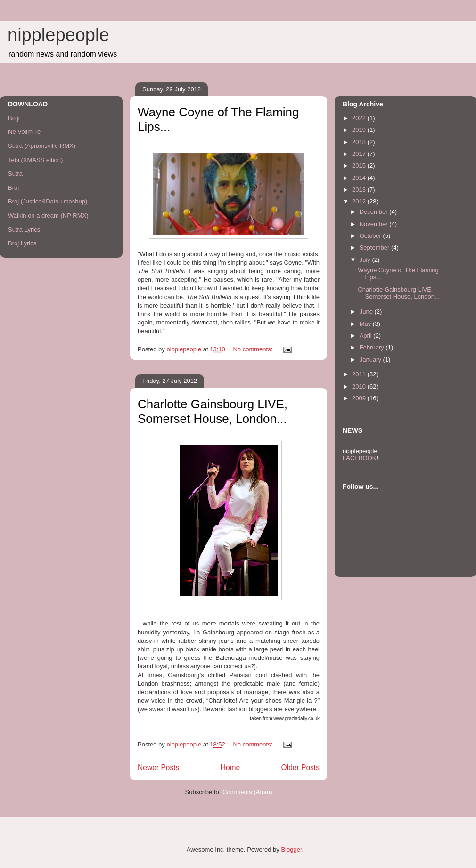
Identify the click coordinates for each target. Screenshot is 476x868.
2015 (360, 166)
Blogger (291, 849)
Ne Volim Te (24, 132)
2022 (360, 118)
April (367, 336)
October (371, 236)
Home (230, 767)
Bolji (14, 118)
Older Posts (300, 767)
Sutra (15, 174)
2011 (360, 374)
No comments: (253, 349)
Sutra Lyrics (24, 230)
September (375, 247)
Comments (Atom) (247, 792)
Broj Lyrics (22, 243)
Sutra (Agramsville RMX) (42, 146)
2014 (360, 178)
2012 (360, 201)
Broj (13, 188)
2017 (360, 154)
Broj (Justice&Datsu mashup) (48, 201)
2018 (360, 142)
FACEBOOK (360, 458)
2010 (360, 386)
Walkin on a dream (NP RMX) (48, 215)
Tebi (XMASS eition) (35, 160)
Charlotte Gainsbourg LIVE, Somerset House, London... (213, 411)
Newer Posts (158, 767)
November (375, 224)
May (366, 324)
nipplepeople (58, 35)
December (375, 212)
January (371, 360)
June (367, 312)
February (373, 347)
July (366, 260)
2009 (360, 398)
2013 (360, 190)
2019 (360, 130)
